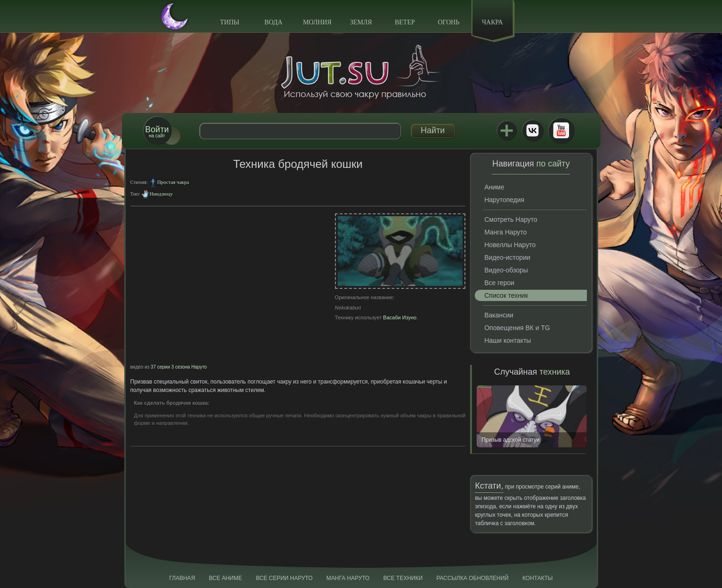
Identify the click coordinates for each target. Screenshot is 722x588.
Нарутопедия (504, 200)
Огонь (448, 22)
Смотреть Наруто (511, 219)
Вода (274, 22)
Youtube (561, 130)
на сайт (157, 132)
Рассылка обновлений (472, 578)
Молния (317, 22)
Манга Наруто (505, 232)
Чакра (492, 22)
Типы (230, 22)
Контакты (538, 578)
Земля (361, 22)
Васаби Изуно (400, 317)
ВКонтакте (532, 130)
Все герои (499, 283)
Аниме (494, 187)
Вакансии (499, 315)
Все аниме (225, 578)
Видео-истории (507, 257)
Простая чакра (173, 182)
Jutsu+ (507, 130)
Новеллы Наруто (510, 245)
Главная (182, 578)
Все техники (403, 578)
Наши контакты (507, 340)
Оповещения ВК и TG (517, 328)
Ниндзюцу (161, 194)
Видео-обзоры (506, 270)
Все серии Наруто (284, 578)
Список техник (506, 295)
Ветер (405, 22)
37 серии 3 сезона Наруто (179, 367)
